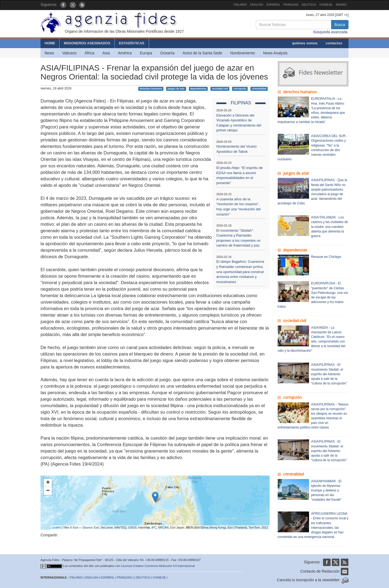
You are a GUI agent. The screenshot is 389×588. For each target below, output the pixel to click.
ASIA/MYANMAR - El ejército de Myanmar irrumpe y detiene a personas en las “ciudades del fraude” (326, 491)
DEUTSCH (309, 5)
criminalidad (259, 89)
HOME (50, 43)
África (89, 53)
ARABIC (341, 5)
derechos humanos (151, 89)
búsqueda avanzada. (331, 32)
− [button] (48, 491)
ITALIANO (240, 5)
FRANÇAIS (291, 5)
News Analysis (275, 53)
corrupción (240, 89)
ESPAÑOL (273, 5)
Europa (146, 53)
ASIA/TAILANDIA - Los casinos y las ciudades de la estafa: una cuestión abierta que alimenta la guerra (330, 227)
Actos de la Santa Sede (202, 53)
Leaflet (56, 527)
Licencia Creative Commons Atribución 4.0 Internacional (158, 566)
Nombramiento (243, 53)
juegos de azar (176, 89)
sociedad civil (220, 89)
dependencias (198, 89)
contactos (334, 43)
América (125, 53)
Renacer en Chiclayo (326, 257)
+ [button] (48, 483)
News (49, 53)
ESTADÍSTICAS (132, 43)
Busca (340, 25)
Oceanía (167, 53)
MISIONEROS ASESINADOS (87, 43)
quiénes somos (305, 43)
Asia (106, 53)
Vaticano (69, 53)
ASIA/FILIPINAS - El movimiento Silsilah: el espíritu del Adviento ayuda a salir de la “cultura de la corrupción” (329, 374)
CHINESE (326, 5)
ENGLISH (257, 5)
